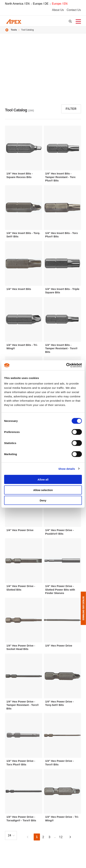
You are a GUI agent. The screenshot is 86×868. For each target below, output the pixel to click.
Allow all (43, 479)
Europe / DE (41, 4)
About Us (58, 10)
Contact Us (74, 10)
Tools (14, 30)
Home (7, 30)
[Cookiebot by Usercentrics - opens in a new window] (66, 365)
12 (61, 837)
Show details (67, 469)
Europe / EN (60, 4)
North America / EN (17, 4)
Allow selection (43, 490)
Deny (43, 500)
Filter (71, 109)
